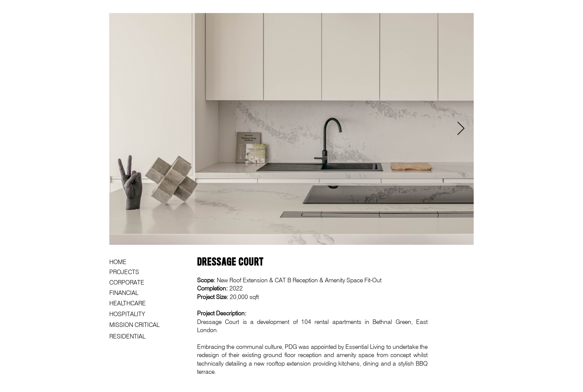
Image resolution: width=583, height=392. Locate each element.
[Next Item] (461, 129)
